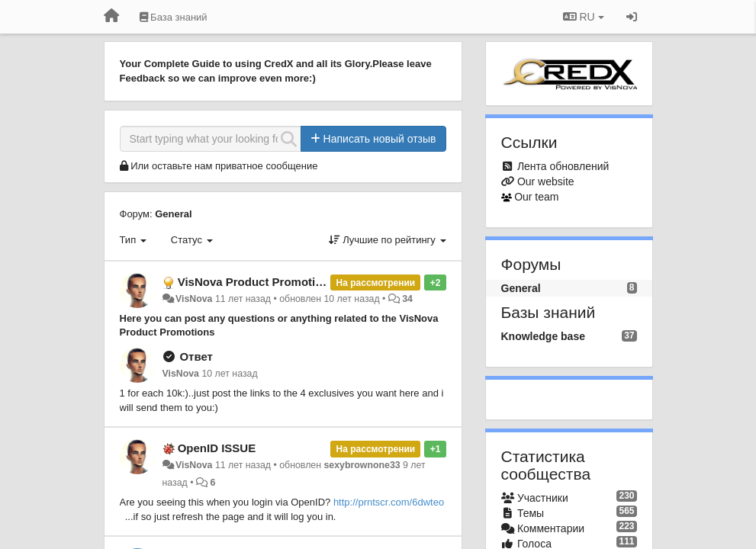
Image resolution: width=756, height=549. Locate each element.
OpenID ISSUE (217, 448)
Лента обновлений (563, 166)
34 (407, 299)
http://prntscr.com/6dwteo (389, 502)
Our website (546, 181)
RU (584, 17)
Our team (536, 197)
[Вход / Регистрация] (632, 17)
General (173, 214)
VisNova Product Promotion (254, 282)
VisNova (194, 299)
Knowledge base (543, 336)
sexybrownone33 (362, 465)
